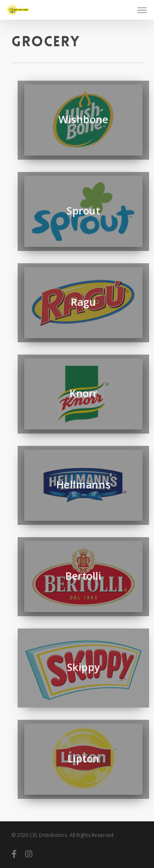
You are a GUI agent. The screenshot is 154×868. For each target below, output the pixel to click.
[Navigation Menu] (142, 10)
